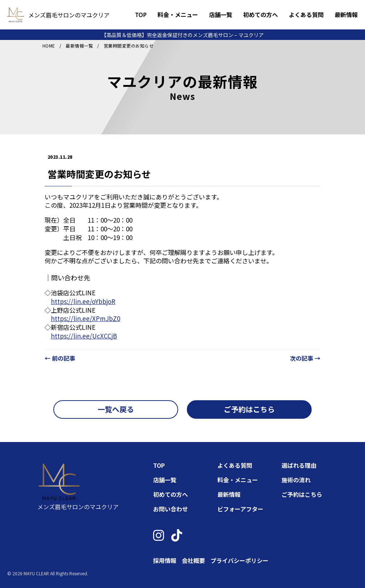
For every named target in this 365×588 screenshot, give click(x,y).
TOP (141, 15)
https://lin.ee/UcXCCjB (84, 336)
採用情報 (165, 560)
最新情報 (346, 15)
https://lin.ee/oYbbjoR (83, 301)
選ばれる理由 (299, 465)
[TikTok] (177, 535)
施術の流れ (296, 480)
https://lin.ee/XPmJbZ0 (85, 318)
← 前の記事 (60, 358)
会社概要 (193, 560)
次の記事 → (305, 358)
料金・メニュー (178, 15)
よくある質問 (306, 15)
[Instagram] (159, 535)
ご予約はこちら (302, 494)
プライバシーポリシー (239, 560)
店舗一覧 (221, 15)
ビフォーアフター (240, 509)
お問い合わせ (171, 509)
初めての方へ (261, 15)
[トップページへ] (16, 15)
